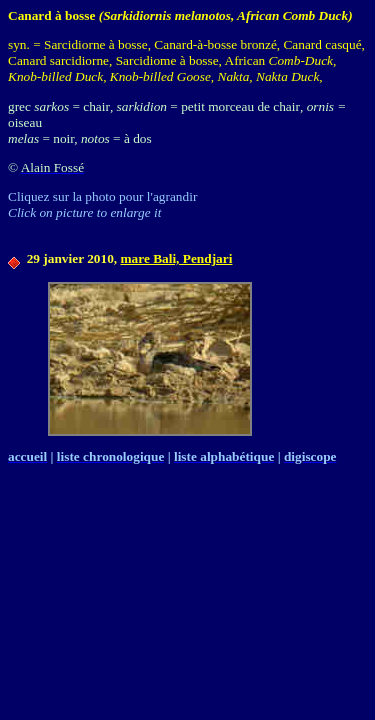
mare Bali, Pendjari (176, 258)
